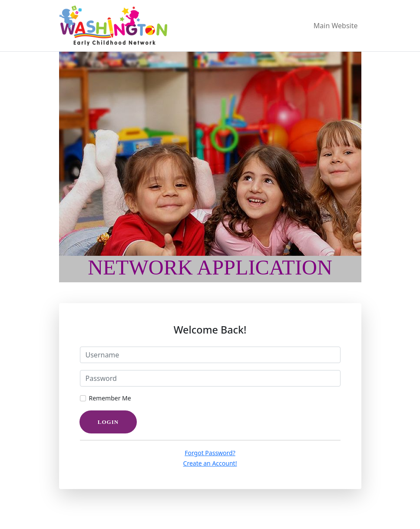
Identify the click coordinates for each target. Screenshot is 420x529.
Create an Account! (210, 463)
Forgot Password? (210, 453)
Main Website (336, 26)
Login (108, 422)
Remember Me (110, 398)
